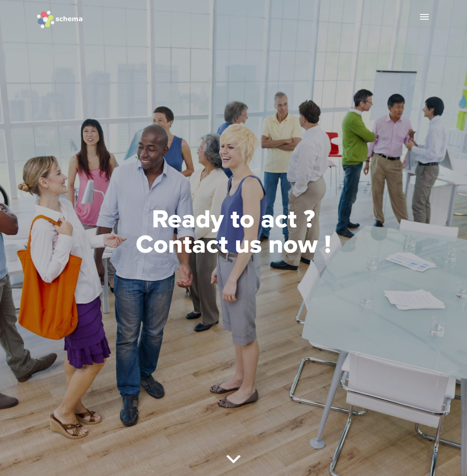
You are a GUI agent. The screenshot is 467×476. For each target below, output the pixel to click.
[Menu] (424, 17)
